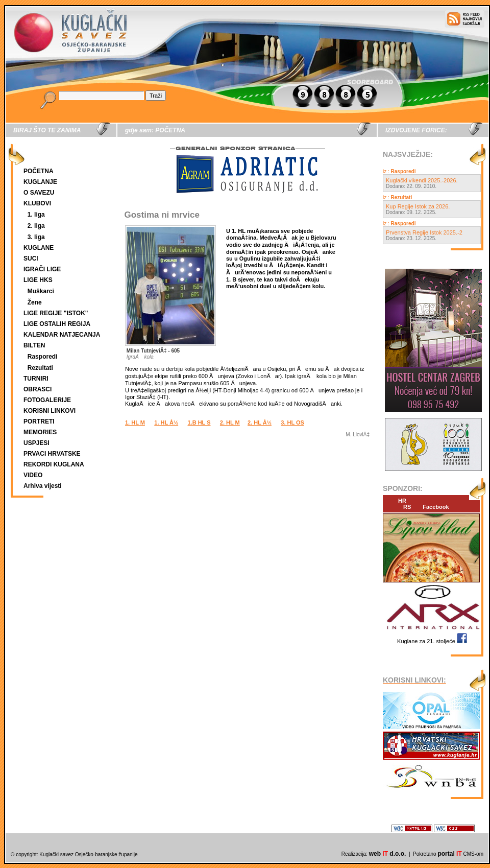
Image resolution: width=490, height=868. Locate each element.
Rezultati (40, 368)
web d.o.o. (388, 854)
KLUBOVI (37, 203)
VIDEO (33, 475)
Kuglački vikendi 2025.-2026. (422, 180)
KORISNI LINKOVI (50, 411)
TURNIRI (36, 379)
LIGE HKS (38, 280)
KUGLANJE (40, 182)
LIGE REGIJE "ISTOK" (56, 313)
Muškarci (41, 291)
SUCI (31, 259)
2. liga (36, 226)
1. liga (36, 215)
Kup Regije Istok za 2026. (418, 206)
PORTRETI (39, 421)
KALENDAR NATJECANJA (62, 335)
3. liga (36, 237)
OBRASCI (38, 389)
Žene (35, 302)
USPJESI (36, 443)
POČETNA (39, 171)
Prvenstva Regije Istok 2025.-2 (424, 232)
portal (449, 854)
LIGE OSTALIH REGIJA (57, 324)
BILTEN (34, 345)
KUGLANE (39, 248)
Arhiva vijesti (43, 486)
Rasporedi (43, 357)
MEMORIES (40, 432)
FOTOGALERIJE (47, 400)
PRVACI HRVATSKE (52, 454)
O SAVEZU (39, 193)
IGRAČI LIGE (42, 269)
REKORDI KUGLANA (54, 464)
